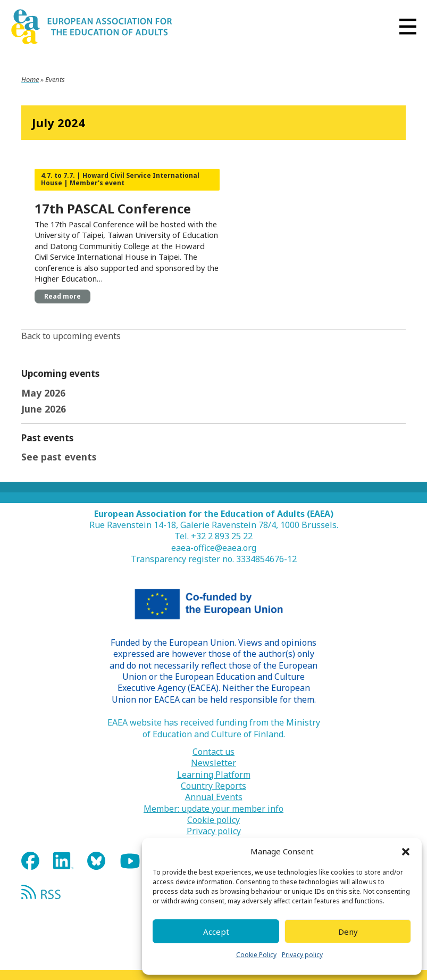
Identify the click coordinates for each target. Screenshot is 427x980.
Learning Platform (214, 775)
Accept (216, 932)
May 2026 (43, 393)
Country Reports (213, 786)
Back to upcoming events (71, 336)
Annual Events (214, 797)
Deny (348, 932)
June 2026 (44, 409)
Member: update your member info (213, 809)
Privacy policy (302, 955)
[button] (406, 852)
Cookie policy (213, 820)
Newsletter (213, 763)
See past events (59, 457)
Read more (62, 296)
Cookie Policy (256, 955)
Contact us (213, 752)
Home (30, 79)
